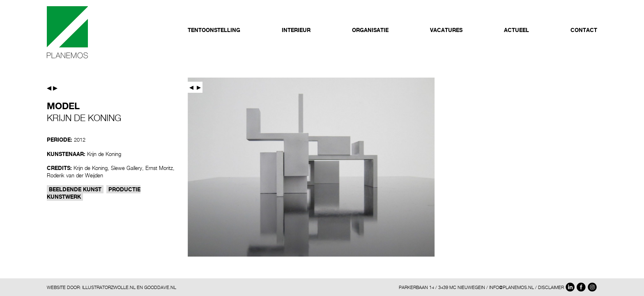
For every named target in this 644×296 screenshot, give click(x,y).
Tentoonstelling (214, 30)
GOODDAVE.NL (160, 287)
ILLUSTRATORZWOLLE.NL (109, 287)
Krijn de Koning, (91, 168)
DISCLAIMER (551, 287)
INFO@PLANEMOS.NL (512, 287)
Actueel (516, 30)
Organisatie (370, 30)
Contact (584, 30)
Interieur (296, 30)
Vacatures (446, 30)
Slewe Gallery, (127, 168)
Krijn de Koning (104, 154)
